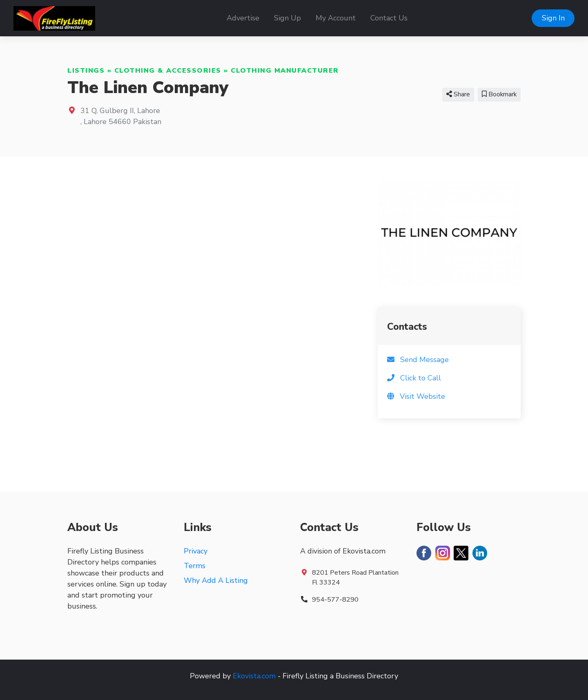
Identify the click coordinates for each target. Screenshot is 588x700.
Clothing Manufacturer (285, 71)
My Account (336, 18)
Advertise (243, 18)
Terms (195, 566)
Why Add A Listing (216, 580)
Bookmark (499, 94)
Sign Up (287, 18)
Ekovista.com (254, 676)
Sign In (553, 18)
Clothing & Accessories (168, 71)
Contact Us (389, 18)
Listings (86, 71)
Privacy (196, 551)
